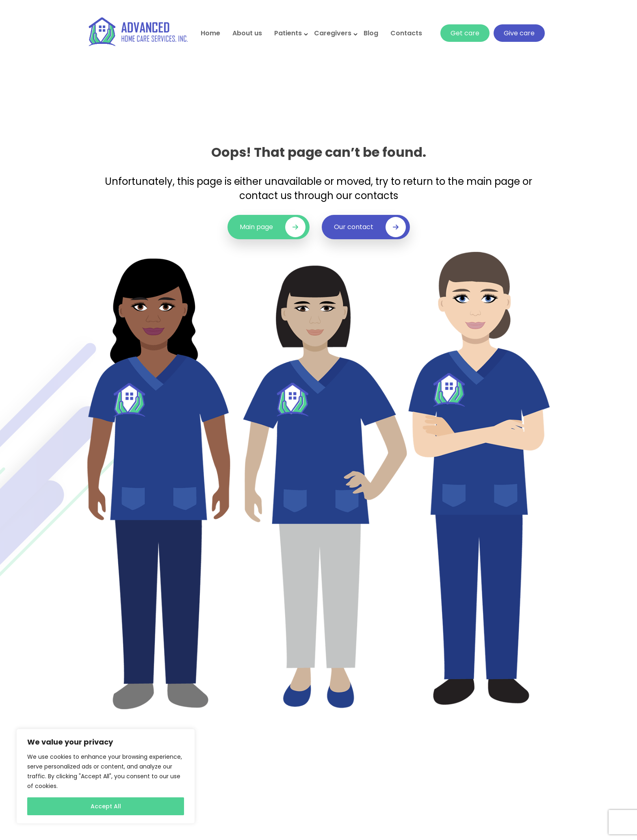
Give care (519, 33)
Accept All (106, 806)
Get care (465, 33)
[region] (106, 776)
